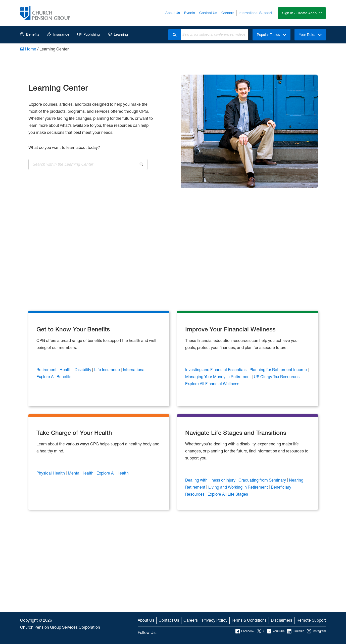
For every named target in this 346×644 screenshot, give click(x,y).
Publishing (89, 34)
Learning (118, 34)
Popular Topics (271, 35)
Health (66, 369)
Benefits (30, 34)
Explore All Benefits (54, 376)
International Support (255, 13)
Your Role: (310, 35)
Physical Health (51, 473)
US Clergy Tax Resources (277, 376)
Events (190, 13)
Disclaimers (282, 620)
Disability (83, 369)
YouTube (276, 631)
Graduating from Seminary (263, 480)
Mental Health (81, 473)
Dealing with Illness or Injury (211, 480)
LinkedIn (296, 631)
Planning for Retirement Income (279, 369)
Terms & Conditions (249, 620)
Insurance (58, 34)
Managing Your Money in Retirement (218, 376)
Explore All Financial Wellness (212, 384)
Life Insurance (108, 369)
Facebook (245, 631)
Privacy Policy (215, 620)
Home (28, 49)
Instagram (316, 631)
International (135, 369)
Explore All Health (113, 473)
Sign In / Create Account (302, 13)
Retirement (47, 369)
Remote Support (311, 620)
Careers (228, 13)
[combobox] (215, 35)
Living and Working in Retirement (239, 487)
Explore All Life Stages (228, 494)
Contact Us (208, 13)
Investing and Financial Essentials (216, 369)
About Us (173, 13)
